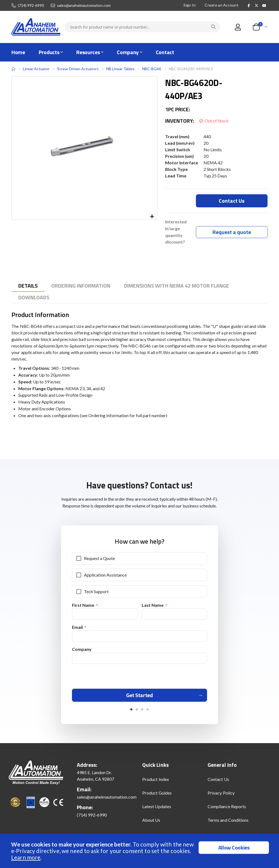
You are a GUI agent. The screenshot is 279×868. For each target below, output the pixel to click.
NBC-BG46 (152, 69)
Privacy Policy (221, 795)
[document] (140, 851)
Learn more (26, 857)
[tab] (28, 286)
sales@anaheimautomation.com (84, 5)
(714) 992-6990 (31, 5)
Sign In (189, 5)
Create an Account (222, 5)
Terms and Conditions (228, 822)
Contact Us (218, 782)
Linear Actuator (36, 69)
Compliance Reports (227, 809)
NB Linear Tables (120, 69)
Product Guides (157, 795)
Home (13, 69)
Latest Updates (157, 809)
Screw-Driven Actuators (78, 69)
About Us (151, 822)
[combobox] (142, 27)
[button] (152, 217)
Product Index (156, 782)
